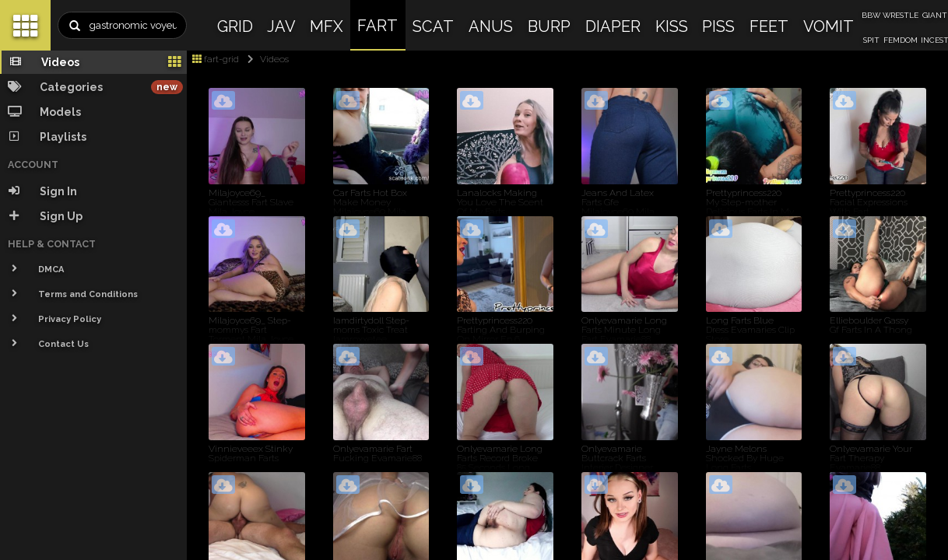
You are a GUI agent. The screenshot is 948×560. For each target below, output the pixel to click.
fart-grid (216, 59)
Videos (265, 59)
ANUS (491, 26)
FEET (769, 26)
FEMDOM (901, 40)
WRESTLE (901, 15)
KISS (672, 26)
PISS (718, 26)
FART (377, 26)
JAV (281, 26)
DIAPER (613, 26)
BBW (871, 15)
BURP (549, 26)
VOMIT (829, 26)
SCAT (433, 26)
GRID (235, 26)
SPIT (871, 40)
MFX (327, 26)
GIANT (935, 15)
